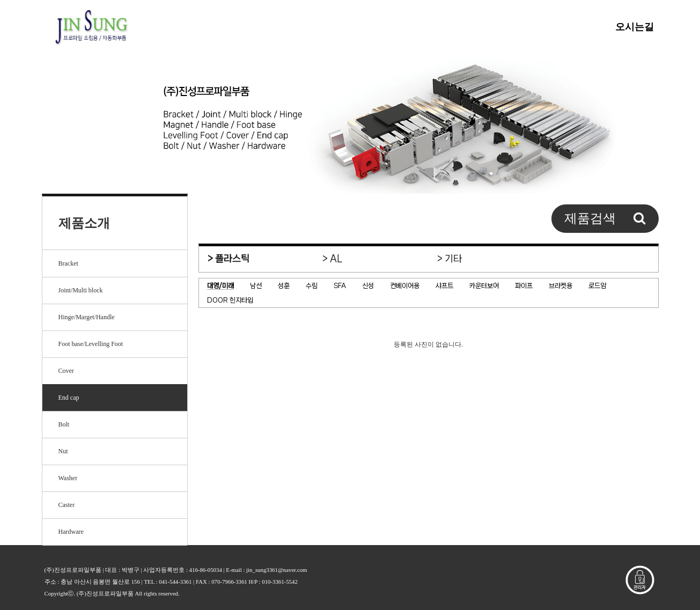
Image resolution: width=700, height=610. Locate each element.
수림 (312, 286)
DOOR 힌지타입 (230, 300)
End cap (69, 398)
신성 (368, 286)
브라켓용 (561, 286)
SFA (340, 286)
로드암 (597, 286)
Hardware (71, 532)
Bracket (68, 263)
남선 (256, 286)
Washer (68, 478)
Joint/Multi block (81, 290)
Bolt (64, 424)
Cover (66, 371)
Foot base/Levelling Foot (91, 344)
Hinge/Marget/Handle (87, 317)
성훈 (284, 286)
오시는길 (635, 27)
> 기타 (450, 259)
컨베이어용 (405, 286)
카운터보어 (484, 286)
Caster (67, 505)
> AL (332, 259)
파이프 (524, 286)
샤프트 (444, 286)
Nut (63, 451)
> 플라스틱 (229, 259)
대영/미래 (220, 286)
